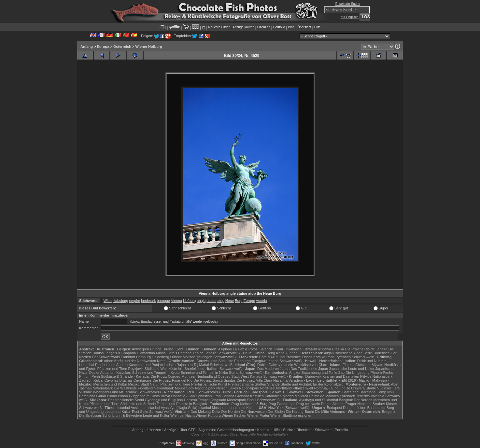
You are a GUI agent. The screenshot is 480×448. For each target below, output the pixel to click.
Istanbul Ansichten (132, 408)
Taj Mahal (201, 365)
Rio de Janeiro (205, 353)
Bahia (326, 349)
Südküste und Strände (138, 404)
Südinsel (384, 388)
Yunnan (291, 353)
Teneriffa (363, 396)
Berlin (368, 353)
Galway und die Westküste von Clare (298, 365)
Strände (273, 384)
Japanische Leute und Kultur (352, 369)
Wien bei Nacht (183, 415)
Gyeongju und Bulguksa (164, 400)
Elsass (307, 357)
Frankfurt (128, 357)
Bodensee (382, 353)
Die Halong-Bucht (300, 412)
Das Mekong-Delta (205, 412)
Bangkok (346, 400)
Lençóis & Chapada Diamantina (130, 353)
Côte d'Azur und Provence (280, 357)
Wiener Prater (258, 415)
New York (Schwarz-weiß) (289, 408)
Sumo (234, 373)
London (272, 361)
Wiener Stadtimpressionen (291, 415)
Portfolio (279, 27)
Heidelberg (160, 357)
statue (211, 301)
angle (201, 301)
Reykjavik (136, 369)
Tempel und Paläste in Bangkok (182, 404)
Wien (108, 301)
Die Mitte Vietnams (330, 412)
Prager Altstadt (333, 404)
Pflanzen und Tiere (112, 369)
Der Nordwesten (254, 412)
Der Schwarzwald (106, 357)
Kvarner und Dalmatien (341, 376)
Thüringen (204, 357)
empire (135, 301)
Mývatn (378, 365)
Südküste (152, 369)
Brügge (156, 349)
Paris (330, 357)
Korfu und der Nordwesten (135, 361)
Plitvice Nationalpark (376, 376)
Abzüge (170, 430)
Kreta (161, 361)
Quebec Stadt (229, 376)
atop (221, 301)
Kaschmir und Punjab (146, 365)
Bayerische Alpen (349, 353)
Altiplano (225, 349)
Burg (239, 301)
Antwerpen (141, 349)
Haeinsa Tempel (197, 400)
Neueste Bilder (219, 27)
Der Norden (363, 400)
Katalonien (273, 396)
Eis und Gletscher (357, 365)
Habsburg (120, 301)
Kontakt (263, 430)
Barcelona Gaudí (93, 396)
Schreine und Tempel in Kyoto (156, 373)
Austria (261, 301)
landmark (148, 301)
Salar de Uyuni (271, 349)
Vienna (176, 301)
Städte (371, 388)
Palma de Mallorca (324, 396)
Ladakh (170, 365)
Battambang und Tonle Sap (323, 373)
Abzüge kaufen (243, 27)
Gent (179, 349)
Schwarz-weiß (228, 353)
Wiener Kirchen (234, 415)
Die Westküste (125, 388)
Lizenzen (264, 27)
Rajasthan (185, 365)
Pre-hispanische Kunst (209, 384)
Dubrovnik (314, 376)
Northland (284, 388)
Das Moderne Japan (273, 369)
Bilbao (112, 396)
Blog (291, 27)
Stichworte (323, 430)
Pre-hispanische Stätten (247, 384)
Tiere (396, 388)
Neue (230, 301)
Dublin (262, 365)
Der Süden (276, 412)
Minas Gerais (167, 353)
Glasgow (259, 361)
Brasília (338, 349)
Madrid (288, 396)
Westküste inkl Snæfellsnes (182, 369)
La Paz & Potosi (246, 349)
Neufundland (206, 376)
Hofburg (189, 301)
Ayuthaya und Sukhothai (319, 400)
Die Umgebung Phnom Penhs (369, 373)
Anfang (87, 47)
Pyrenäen (343, 357)
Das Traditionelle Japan (309, 369)
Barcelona (350, 392)
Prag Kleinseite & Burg (249, 404)
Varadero (296, 380)
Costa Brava (160, 396)
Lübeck (176, 357)
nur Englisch (350, 17)
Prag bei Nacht (308, 404)
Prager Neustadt (359, 404)
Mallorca (302, 396)
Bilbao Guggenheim (134, 396)
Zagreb (85, 380)
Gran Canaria (223, 396)
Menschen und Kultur (110, 384)
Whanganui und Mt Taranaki (115, 392)
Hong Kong (275, 353)
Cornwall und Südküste (215, 361)
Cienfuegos (143, 380)
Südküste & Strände (117, 376)
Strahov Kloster (385, 404)
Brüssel (169, 349)
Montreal (188, 376)
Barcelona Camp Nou (377, 392)
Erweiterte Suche (348, 4)
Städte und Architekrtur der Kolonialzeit (312, 384)
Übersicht (304, 27)
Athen (109, 361)
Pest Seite (140, 412)
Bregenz (389, 412)
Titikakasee (293, 349)
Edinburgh (242, 361)
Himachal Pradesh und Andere (103, 365)
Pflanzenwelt (303, 388)
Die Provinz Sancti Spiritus (215, 380)
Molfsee (189, 357)
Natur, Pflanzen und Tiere (170, 384)
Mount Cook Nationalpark (195, 388)
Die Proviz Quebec (166, 376)
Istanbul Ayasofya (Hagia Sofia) (172, 408)
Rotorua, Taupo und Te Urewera (339, 388)
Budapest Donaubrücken (346, 408)
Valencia (378, 396)
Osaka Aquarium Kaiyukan (110, 373)
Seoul (251, 400)
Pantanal (185, 353)
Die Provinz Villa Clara (254, 380)
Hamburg (143, 357)
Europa (103, 47)
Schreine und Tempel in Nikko (204, 373)
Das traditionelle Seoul (126, 400)
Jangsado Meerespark (228, 400)
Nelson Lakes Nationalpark (238, 388)
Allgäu (329, 353)
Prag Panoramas (282, 404)
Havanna (280, 380)
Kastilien (257, 396)
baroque (163, 301)
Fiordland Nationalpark (156, 388)
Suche (288, 430)
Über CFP (187, 430)
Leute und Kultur (243, 408)
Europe (249, 301)
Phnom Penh (90, 376)
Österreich (122, 47)
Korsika (319, 357)
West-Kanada (251, 376)
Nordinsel (268, 388)
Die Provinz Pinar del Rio (173, 380)
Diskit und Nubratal (372, 361)
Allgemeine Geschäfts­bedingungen (226, 430)
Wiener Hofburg (148, 47)
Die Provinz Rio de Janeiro (366, 349)
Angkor (295, 373)
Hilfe (318, 27)
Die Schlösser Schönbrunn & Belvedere (111, 415)
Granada (242, 396)
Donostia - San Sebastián (192, 396)
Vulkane (85, 392)
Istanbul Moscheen (213, 408)
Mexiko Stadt (138, 384)
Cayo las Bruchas (119, 380)
